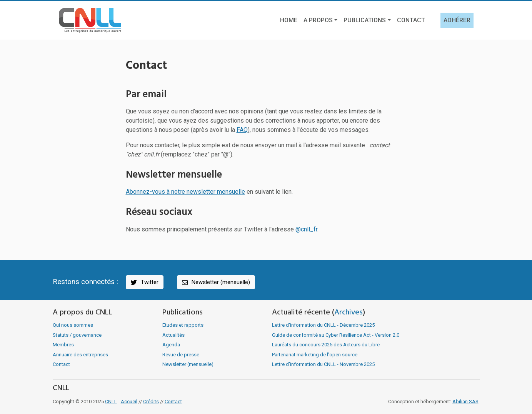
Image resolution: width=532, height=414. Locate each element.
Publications (365, 20)
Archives (349, 313)
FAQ (242, 130)
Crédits (151, 402)
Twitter (144, 282)
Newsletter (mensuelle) (215, 282)
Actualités (173, 335)
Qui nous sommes (73, 325)
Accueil (129, 402)
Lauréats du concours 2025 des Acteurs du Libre (326, 345)
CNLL (111, 402)
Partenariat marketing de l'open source (315, 355)
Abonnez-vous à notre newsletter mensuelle (185, 192)
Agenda (171, 345)
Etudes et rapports (183, 325)
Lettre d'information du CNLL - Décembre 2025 (323, 325)
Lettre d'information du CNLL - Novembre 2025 (323, 364)
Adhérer (457, 20)
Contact (411, 20)
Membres (63, 345)
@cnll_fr (306, 229)
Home (289, 20)
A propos (318, 20)
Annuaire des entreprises (80, 355)
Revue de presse (181, 355)
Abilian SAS (465, 402)
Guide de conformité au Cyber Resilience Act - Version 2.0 (336, 335)
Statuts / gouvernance (77, 335)
